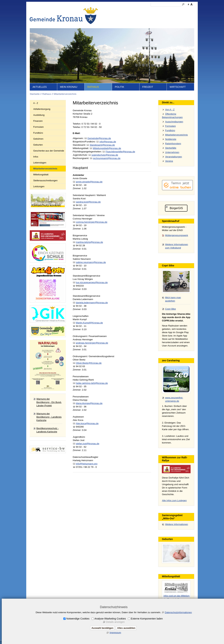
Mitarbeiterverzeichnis (65, 94)
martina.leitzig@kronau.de (90, 242)
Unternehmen (172, 152)
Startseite (114, 10)
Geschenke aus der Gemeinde (49, 151)
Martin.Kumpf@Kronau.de (89, 323)
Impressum (146, 10)
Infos (36, 157)
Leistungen (39, 186)
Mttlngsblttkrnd (107, 148)
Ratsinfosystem (173, 144)
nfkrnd (108, 142)
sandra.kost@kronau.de (88, 202)
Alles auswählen (126, 628)
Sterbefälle (171, 148)
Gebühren (38, 139)
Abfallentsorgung (42, 109)
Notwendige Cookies (78, 619)
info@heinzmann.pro (87, 464)
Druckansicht (178, 10)
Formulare (38, 127)
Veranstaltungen (173, 157)
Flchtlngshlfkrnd (120, 152)
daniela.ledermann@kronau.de (92, 303)
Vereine (169, 161)
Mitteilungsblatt (41, 175)
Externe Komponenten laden (147, 619)
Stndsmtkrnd (102, 145)
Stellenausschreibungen (45, 180)
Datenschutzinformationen (178, 612)
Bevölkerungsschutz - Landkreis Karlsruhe (48, 430)
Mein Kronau (69, 87)
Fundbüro (38, 133)
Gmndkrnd (99, 138)
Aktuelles (40, 87)
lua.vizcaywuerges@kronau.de (92, 282)
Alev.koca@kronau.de (87, 423)
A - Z (36, 103)
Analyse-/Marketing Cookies (110, 619)
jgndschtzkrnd (105, 155)
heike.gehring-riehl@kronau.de (92, 383)
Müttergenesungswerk (176, 235)
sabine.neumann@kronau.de (91, 262)
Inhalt (124, 10)
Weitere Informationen (176, 524)
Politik (120, 87)
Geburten (38, 145)
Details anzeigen (115, 622)
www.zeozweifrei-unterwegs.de (174, 399)
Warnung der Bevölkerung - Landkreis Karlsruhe (49, 417)
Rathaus (93, 87)
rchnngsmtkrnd (107, 158)
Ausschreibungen (174, 122)
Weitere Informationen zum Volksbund (176, 246)
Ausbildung (39, 115)
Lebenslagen (40, 163)
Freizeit (148, 87)
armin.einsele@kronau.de (89, 182)
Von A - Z (170, 110)
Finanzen (38, 121)
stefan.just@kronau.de (88, 444)
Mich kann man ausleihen (173, 299)
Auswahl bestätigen (102, 628)
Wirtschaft (178, 87)
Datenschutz (162, 10)
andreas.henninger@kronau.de (92, 343)
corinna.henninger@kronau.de (92, 222)
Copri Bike (170, 309)
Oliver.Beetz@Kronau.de (89, 363)
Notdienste (171, 139)
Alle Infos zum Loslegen (174, 500)
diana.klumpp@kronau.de (89, 403)
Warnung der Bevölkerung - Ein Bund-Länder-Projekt (49, 402)
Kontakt (134, 10)
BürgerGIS (176, 208)
